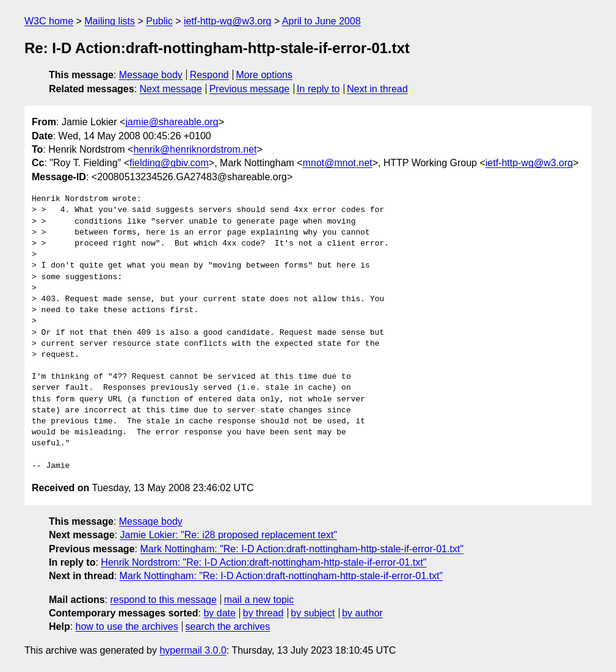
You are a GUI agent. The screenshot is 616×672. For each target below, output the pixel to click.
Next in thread (377, 89)
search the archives (228, 626)
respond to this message (163, 600)
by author (362, 613)
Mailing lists (110, 21)
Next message (171, 89)
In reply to (318, 89)
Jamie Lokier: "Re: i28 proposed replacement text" (229, 535)
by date (219, 613)
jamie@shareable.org (172, 122)
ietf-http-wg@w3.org (227, 21)
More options (265, 75)
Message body (151, 75)
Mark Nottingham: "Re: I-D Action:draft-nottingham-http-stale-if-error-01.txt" (302, 549)
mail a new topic (259, 600)
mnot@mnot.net (338, 163)
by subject (313, 613)
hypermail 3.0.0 (193, 650)
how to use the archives (127, 626)
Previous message (250, 89)
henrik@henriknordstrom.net (195, 149)
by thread (263, 613)
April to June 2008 (321, 21)
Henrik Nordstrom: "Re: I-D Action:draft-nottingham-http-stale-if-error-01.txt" (263, 562)
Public (159, 21)
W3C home (49, 21)
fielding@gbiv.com (169, 163)
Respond (209, 75)
